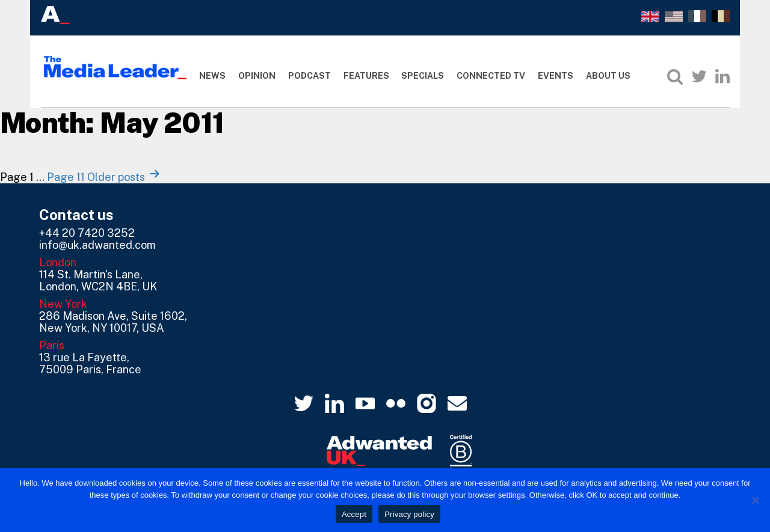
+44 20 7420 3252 (87, 233)
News (212, 76)
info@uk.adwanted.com (97, 245)
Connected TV (491, 76)
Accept (354, 514)
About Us (608, 76)
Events (556, 76)
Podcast (310, 76)
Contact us (76, 215)
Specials (423, 76)
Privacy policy (409, 514)
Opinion (257, 76)
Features (366, 76)
